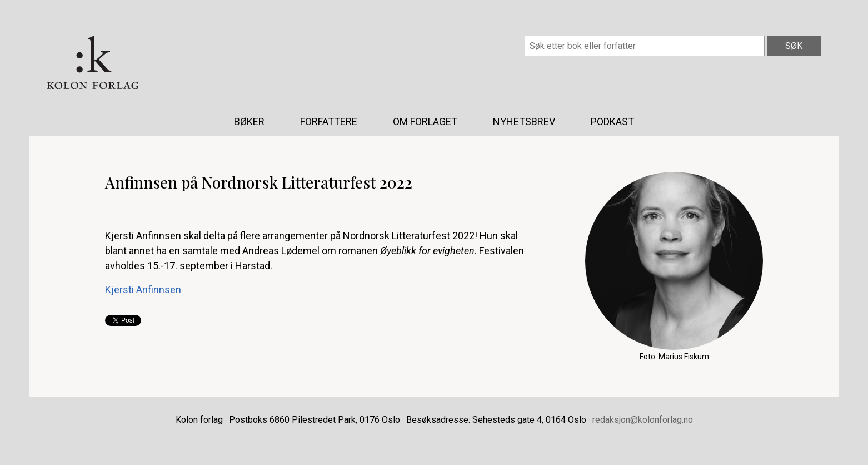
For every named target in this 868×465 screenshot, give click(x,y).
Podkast (612, 122)
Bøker (249, 122)
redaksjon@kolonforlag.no (643, 420)
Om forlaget (425, 122)
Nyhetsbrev (524, 122)
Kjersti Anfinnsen (143, 290)
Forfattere (329, 122)
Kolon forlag (93, 62)
